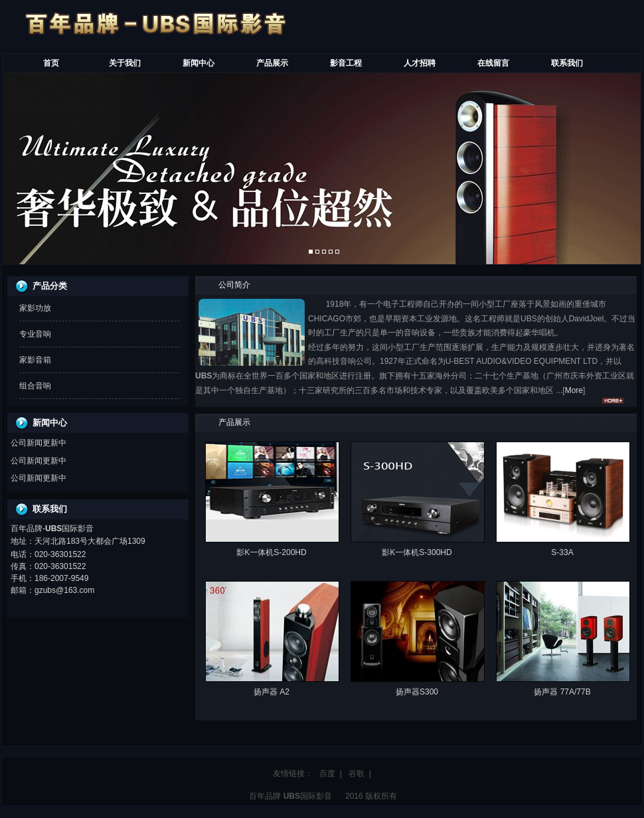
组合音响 (35, 386)
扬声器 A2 (272, 692)
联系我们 (567, 63)
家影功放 (35, 308)
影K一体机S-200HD (271, 552)
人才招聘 (420, 63)
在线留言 (493, 63)
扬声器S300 (417, 692)
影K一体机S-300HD (417, 552)
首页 (51, 63)
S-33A (562, 552)
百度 (327, 774)
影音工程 (346, 63)
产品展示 (272, 63)
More (574, 390)
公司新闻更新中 (39, 443)
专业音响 (35, 334)
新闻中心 (199, 63)
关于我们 (125, 63)
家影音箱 (35, 360)
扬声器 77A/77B (562, 692)
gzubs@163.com (64, 590)
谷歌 (357, 774)
